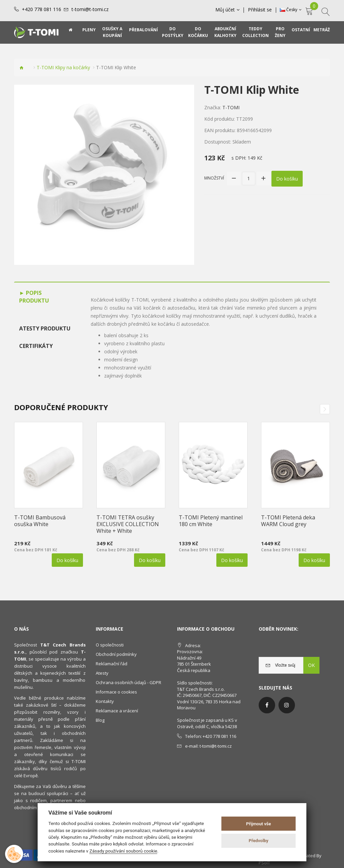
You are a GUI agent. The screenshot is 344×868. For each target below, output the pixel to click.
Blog (100, 720)
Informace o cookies (116, 692)
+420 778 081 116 (41, 9)
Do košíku (287, 178)
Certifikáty (36, 346)
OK (311, 665)
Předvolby (259, 841)
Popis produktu (34, 297)
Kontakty (105, 701)
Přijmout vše (259, 824)
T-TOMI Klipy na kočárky (63, 67)
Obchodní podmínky (116, 654)
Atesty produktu (45, 328)
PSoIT (264, 863)
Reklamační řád (112, 664)
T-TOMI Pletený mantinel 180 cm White (211, 521)
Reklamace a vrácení (117, 711)
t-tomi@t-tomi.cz (90, 9)
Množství (214, 178)
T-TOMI (231, 107)
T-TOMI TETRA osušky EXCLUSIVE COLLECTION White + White (128, 524)
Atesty (102, 673)
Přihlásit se (260, 10)
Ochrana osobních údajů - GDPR (128, 682)
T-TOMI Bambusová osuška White (40, 521)
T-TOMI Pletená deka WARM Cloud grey (288, 521)
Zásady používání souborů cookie (123, 851)
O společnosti (110, 645)
